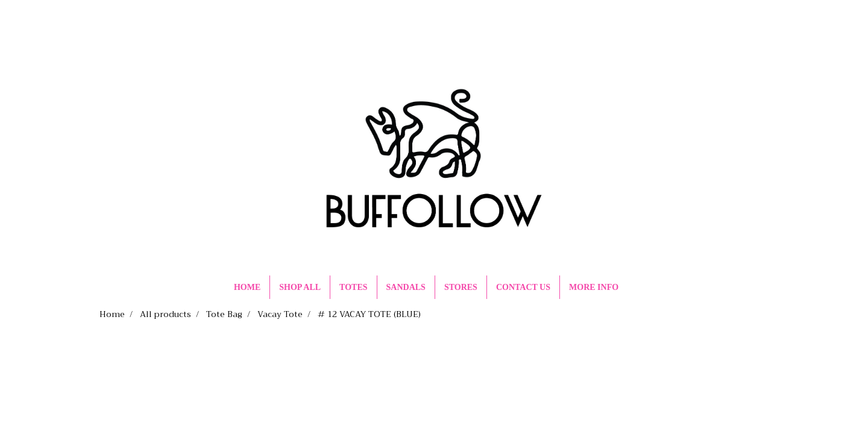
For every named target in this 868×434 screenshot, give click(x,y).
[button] (638, 288)
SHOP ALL (300, 287)
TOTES (353, 287)
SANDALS (406, 287)
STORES (461, 287)
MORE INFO (594, 287)
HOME (247, 287)
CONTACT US (523, 287)
